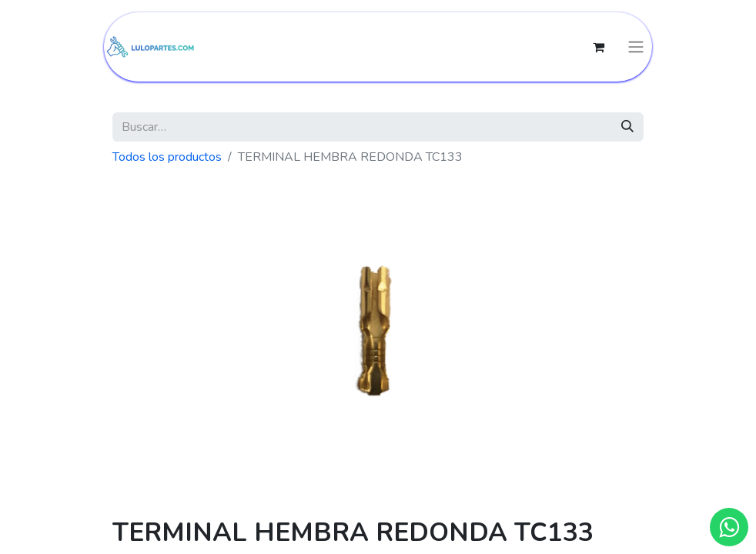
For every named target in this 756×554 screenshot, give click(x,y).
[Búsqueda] (627, 127)
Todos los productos (167, 157)
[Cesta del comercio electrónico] (598, 47)
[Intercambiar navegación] (636, 47)
